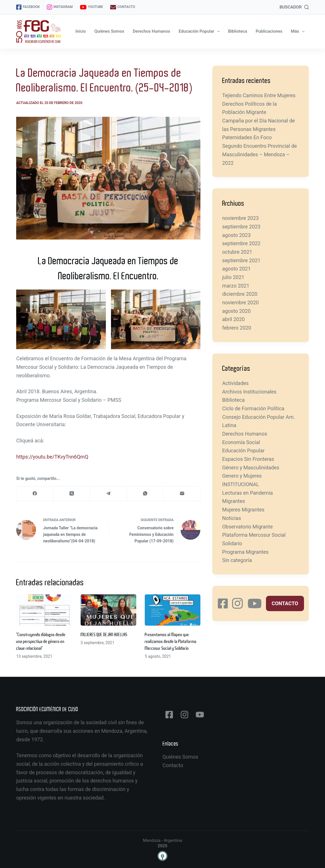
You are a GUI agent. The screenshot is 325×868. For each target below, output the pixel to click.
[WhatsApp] (145, 494)
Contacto (173, 765)
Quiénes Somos (109, 31)
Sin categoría (237, 560)
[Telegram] (109, 494)
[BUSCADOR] (294, 7)
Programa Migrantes (246, 552)
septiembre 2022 (241, 243)
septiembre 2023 (241, 227)
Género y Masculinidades (251, 468)
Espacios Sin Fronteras (248, 459)
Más (299, 32)
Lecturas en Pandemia (248, 493)
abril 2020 (234, 319)
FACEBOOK (28, 7)
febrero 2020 (237, 328)
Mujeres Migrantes (243, 510)
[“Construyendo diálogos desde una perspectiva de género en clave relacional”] (44, 610)
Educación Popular (200, 32)
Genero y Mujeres (242, 476)
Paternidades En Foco (247, 137)
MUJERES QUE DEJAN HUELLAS (104, 635)
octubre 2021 (237, 252)
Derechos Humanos (152, 31)
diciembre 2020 (240, 294)
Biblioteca (238, 31)
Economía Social (241, 442)
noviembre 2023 (241, 218)
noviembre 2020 (241, 302)
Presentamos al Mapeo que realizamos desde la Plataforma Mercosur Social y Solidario (171, 642)
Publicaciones (269, 31)
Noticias (232, 518)
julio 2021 (233, 277)
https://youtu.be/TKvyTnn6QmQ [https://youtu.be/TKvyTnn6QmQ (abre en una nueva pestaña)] (52, 457)
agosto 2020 (236, 311)
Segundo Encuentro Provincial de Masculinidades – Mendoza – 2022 (260, 154)
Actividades (235, 383)
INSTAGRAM (60, 7)
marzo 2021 (236, 286)
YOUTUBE (91, 7)
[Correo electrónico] (182, 494)
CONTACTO (123, 7)
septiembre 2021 (241, 260)
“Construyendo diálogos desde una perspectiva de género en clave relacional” (41, 642)
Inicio (81, 31)
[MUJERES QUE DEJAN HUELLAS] (108, 610)
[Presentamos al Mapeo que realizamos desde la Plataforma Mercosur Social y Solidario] (173, 610)
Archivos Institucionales (249, 392)
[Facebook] (35, 494)
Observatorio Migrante (248, 527)
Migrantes (234, 501)
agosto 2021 (236, 269)
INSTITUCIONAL (241, 484)
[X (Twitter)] (72, 494)
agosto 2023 (236, 235)
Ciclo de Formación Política (253, 408)
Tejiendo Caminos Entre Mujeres (259, 95)
